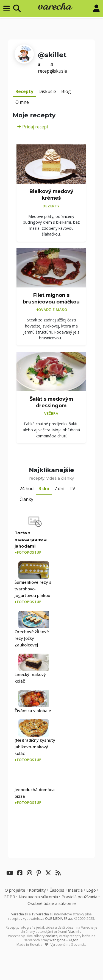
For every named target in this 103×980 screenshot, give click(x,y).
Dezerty (51, 206)
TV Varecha (40, 914)
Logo (91, 890)
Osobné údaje (52, 903)
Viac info (75, 932)
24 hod (27, 488)
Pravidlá (79, 897)
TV (72, 488)
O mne (22, 102)
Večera (51, 413)
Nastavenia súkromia (38, 897)
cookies (51, 936)
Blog (66, 91)
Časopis (57, 890)
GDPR (9, 897)
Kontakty (37, 890)
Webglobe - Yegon (64, 940)
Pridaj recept (33, 127)
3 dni (44, 488)
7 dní (59, 488)
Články (26, 499)
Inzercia (75, 890)
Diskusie (47, 91)
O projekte (15, 890)
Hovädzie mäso (51, 310)
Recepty (24, 91)
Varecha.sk (20, 914)
